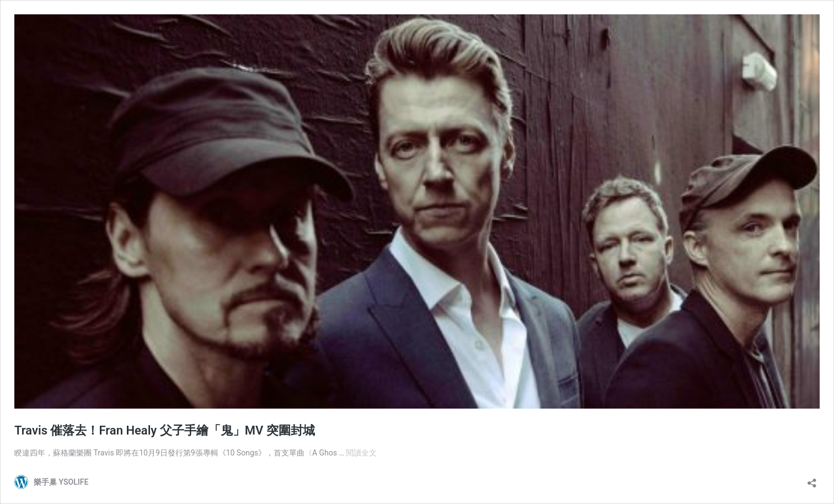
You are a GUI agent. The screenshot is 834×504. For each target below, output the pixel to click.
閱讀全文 (361, 453)
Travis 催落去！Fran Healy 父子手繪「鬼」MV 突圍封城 (165, 430)
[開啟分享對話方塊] (812, 479)
